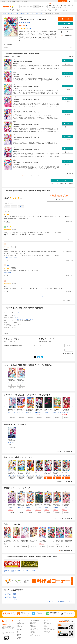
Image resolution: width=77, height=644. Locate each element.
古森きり (55, 413)
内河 (60, 508)
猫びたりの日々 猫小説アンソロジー (34, 542)
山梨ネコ (19, 508)
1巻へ (13, 57)
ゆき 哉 (59, 413)
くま (8, 281)
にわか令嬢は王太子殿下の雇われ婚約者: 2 (23, 74)
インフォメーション (34, 631)
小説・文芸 (43, 10)
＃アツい (15, 257)
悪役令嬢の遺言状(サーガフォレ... (39, 411)
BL (25, 10)
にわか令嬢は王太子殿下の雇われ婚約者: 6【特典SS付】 (27, 125)
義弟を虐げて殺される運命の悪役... (21, 506)
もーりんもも (11, 413)
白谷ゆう (22, 413)
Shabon (33, 508)
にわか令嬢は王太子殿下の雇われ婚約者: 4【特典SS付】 (27, 99)
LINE (18, 631)
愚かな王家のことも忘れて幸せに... (57, 506)
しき (63, 508)
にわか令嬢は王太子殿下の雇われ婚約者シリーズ (24, 319)
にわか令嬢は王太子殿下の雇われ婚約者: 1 (7, 542)
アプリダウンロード (34, 625)
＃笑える (7, 207)
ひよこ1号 (19, 475)
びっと (8, 227)
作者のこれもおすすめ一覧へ (67, 550)
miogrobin (33, 475)
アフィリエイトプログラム (36, 636)
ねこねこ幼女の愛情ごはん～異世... (30, 506)
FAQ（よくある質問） (35, 630)
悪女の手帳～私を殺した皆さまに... (66, 411)
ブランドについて (47, 624)
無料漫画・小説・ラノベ (22, 624)
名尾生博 (42, 475)
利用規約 (46, 627)
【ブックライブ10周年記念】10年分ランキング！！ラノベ (12, 571)
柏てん (46, 475)
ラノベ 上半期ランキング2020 (28, 570)
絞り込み (17, 7)
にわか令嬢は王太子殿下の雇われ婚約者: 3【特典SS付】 (27, 87)
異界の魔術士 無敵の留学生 (57, 473)
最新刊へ (19, 57)
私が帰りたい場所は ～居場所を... (12, 411)
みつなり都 (50, 508)
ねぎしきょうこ (26, 22)
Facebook (19, 639)
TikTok (19, 636)
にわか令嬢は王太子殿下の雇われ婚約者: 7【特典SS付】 (27, 137)
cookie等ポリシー (47, 631)
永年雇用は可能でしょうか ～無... (39, 506)
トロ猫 (46, 508)
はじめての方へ (66, 10)
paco (8, 265)
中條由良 (69, 413)
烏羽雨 (40, 508)
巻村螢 (37, 413)
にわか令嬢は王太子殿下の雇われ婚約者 (23, 62)
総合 (6, 10)
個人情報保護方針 (47, 628)
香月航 (21, 22)
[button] (12, 388)
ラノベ (37, 10)
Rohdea (10, 475)
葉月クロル (29, 508)
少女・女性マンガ (18, 10)
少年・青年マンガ (12, 10)
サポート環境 (33, 628)
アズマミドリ (11, 383)
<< (16, 176)
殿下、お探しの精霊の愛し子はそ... (12, 473)
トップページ (20, 622)
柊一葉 (10, 442)
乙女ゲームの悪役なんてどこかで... (48, 473)
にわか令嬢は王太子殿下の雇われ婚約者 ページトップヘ (60, 601)
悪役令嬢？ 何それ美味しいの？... (21, 473)
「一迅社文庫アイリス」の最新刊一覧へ (64, 451)
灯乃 (27, 413)
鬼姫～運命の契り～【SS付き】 (21, 410)
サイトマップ (46, 633)
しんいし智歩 (15, 475)
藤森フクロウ (56, 508)
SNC (40, 413)
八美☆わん (67, 508)
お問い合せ (33, 633)
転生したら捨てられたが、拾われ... (48, 506)
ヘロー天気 (29, 475)
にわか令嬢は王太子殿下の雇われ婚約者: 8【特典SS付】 (27, 150)
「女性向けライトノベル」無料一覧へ (65, 482)
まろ (49, 475)
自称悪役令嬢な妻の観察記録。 (66, 505)
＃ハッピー (14, 207)
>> (61, 176)
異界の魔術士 (65, 472)
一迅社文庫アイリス (18, 317)
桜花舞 (13, 442)
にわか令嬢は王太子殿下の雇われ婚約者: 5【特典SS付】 (27, 112)
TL (31, 10)
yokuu (37, 508)
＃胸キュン (21, 207)
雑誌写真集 (56, 10)
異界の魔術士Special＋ (29, 473)
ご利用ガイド (72, 10)
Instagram (19, 634)
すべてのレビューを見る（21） (66, 301)
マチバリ (64, 413)
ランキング (20, 627)
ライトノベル (16, 312)
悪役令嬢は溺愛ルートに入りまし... (12, 506)
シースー (31, 413)
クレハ (19, 413)
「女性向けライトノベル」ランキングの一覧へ (63, 518)
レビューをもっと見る (38, 296)
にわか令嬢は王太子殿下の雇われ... (12, 381)
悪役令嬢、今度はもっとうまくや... (12, 440)
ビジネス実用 (50, 10)
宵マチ (12, 508)
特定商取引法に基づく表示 (49, 630)
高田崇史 (46, 413)
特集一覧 (19, 625)
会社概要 (46, 622)
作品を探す (33, 624)
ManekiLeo (9, 244)
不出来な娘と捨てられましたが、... (30, 411)
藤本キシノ (24, 508)
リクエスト (33, 634)
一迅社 (15, 316)
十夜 (9, 508)
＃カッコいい (17, 236)
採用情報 (46, 625)
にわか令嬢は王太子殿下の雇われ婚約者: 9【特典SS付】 (27, 162)
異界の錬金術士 (39, 472)
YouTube (19, 637)
